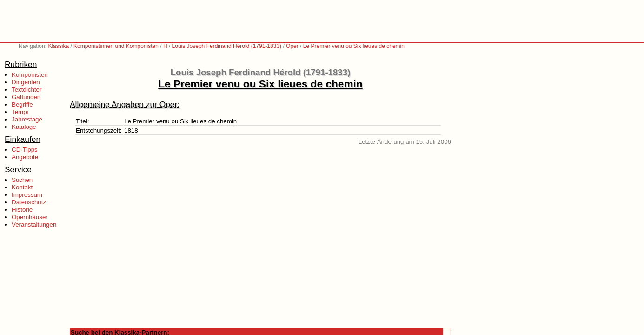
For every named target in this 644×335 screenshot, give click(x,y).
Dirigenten (26, 82)
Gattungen (26, 97)
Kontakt (22, 187)
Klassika (58, 46)
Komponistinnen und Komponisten (116, 46)
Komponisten (30, 75)
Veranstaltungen (34, 224)
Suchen (22, 180)
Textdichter (27, 90)
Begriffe (22, 104)
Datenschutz (29, 202)
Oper (292, 46)
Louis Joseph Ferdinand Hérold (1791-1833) (227, 46)
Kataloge (24, 127)
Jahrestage (27, 119)
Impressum (27, 195)
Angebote (25, 157)
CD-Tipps (25, 150)
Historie (22, 210)
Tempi (20, 112)
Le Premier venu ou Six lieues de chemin (354, 46)
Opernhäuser (30, 217)
